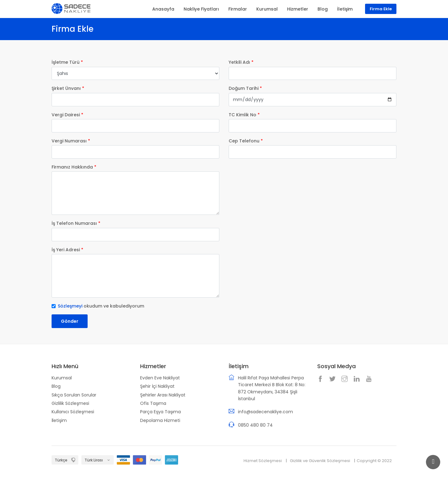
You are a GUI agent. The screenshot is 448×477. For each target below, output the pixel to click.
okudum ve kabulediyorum (101, 306)
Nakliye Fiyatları (201, 9)
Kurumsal (62, 378)
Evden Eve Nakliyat (160, 378)
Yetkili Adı (241, 62)
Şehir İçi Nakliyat (157, 386)
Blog (56, 386)
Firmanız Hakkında (74, 167)
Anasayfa (163, 9)
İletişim (59, 420)
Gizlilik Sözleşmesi (70, 403)
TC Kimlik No (244, 115)
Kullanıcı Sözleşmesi (73, 412)
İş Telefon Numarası (76, 223)
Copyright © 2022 (374, 461)
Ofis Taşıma (153, 403)
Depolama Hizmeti (160, 420)
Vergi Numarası (71, 141)
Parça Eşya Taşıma (160, 412)
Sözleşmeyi (70, 306)
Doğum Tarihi (245, 88)
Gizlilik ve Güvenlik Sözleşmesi (320, 461)
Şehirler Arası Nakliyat (163, 395)
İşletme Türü (67, 62)
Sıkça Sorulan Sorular (74, 395)
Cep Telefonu (246, 141)
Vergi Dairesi (67, 115)
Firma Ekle (381, 9)
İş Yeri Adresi (67, 250)
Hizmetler (298, 9)
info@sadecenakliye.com (265, 412)
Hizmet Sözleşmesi (263, 461)
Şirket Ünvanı (68, 88)
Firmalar (238, 9)
